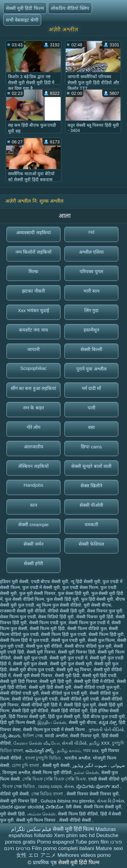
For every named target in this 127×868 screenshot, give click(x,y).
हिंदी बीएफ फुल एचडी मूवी (104, 717)
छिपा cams (91, 447)
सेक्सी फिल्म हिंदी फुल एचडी (63, 634)
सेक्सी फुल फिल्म (101, 640)
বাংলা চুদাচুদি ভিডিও (44, 758)
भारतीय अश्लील (77, 758)
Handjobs (33, 485)
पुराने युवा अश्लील (91, 369)
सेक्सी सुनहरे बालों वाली (91, 466)
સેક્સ (69, 786)
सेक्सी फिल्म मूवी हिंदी (47, 629)
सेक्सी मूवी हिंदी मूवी (55, 681)
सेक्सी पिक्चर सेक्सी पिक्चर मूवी (93, 794)
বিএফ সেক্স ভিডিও (19, 786)
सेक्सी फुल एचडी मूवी (68, 640)
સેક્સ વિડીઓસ (111, 801)
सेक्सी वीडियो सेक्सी (76, 820)
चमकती (91, 525)
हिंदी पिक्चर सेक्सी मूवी (27, 717)
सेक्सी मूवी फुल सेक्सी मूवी (71, 664)
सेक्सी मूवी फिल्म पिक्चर (37, 820)
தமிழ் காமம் (69, 751)
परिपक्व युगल (91, 271)
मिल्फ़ (33, 271)
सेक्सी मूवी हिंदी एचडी (99, 675)
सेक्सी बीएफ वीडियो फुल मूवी (88, 646)
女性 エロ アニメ (36, 855)
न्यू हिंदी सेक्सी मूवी (85, 582)
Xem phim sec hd (74, 835)
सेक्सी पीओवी (91, 505)
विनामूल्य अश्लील (16, 773)
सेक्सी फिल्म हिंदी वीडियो (78, 814)
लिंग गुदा (91, 310)
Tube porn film (92, 842)
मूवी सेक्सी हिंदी (12, 814)
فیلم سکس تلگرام (31, 829)
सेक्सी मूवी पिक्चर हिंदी (77, 652)
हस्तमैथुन (91, 330)
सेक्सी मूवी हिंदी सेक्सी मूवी (50, 687)
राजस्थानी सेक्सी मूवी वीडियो (23, 611)
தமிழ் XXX (99, 743)
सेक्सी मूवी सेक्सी (56, 765)
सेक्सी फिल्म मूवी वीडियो (52, 773)
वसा (91, 427)
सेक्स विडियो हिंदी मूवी (56, 617)
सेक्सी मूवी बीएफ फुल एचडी (32, 670)
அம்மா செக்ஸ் (42, 814)
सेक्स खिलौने (91, 486)
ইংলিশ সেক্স (33, 736)
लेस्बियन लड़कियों (33, 466)
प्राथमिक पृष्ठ (45, 863)
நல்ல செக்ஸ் (86, 773)
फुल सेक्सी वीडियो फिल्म (25, 599)
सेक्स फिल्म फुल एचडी (18, 617)
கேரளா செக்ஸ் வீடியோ (37, 743)
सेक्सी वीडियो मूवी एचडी (79, 699)
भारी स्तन (91, 291)
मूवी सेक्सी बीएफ (97, 605)
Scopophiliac (33, 368)
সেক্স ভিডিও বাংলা (48, 794)
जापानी (33, 349)
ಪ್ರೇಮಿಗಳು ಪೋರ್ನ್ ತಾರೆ (98, 786)
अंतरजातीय (34, 447)
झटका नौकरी (33, 291)
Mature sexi (109, 848)
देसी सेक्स (73, 807)
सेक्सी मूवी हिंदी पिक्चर (19, 681)
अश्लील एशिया (91, 252)
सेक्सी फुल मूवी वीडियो (44, 646)
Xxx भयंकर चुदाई (33, 310)
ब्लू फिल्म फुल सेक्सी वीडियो (59, 605)
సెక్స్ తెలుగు (10, 736)
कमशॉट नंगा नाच (33, 330)
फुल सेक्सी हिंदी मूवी (63, 599)
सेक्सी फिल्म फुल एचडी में (89, 623)
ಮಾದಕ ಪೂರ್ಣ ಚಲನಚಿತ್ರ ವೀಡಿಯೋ (32, 807)
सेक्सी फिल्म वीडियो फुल (87, 629)
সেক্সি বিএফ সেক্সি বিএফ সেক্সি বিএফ (54, 779)
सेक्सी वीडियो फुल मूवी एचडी (35, 699)
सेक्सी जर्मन (33, 544)
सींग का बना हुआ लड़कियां (33, 388)
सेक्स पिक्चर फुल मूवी (105, 611)
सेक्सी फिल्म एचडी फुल (48, 623)
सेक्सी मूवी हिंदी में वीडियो (94, 681)
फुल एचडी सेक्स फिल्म (80, 587)
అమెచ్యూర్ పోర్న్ (40, 751)
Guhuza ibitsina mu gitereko (68, 801)
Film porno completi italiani (63, 848)
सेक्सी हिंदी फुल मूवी (80, 705)
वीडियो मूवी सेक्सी (14, 794)
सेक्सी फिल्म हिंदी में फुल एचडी (24, 640)
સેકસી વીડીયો (74, 743)
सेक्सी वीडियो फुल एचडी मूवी (64, 693)
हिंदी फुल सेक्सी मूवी (64, 717)
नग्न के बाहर (33, 408)
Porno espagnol (55, 842)
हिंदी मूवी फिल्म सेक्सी (18, 722)
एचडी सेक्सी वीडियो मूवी (108, 779)
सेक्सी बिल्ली (91, 349)
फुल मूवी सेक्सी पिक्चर (37, 593)
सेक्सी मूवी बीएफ (83, 722)
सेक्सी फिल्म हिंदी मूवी (106, 634)
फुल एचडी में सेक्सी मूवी (41, 587)
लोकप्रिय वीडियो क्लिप (70, 8)
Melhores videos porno (84, 855)
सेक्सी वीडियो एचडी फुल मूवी (97, 687)
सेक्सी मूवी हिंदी (67, 675)
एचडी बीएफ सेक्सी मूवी (50, 582)
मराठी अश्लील (56, 736)
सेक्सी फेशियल (91, 544)
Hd (91, 232)
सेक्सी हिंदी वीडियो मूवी (69, 711)
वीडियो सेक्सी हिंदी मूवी (66, 611)
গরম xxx (91, 751)
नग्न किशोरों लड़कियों (33, 252)
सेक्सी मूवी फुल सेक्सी (30, 664)
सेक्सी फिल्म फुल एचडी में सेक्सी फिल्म (54, 730)
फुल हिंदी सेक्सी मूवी (97, 599)
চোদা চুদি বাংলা (26, 765)
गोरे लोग (33, 427)
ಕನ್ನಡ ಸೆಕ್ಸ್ (108, 722)
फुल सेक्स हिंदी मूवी (73, 593)
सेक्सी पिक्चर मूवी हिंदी (95, 617)
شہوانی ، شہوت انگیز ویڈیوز (99, 765)
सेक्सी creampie (33, 525)
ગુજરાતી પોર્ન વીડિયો (106, 730)
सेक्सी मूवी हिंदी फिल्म (25, 8)
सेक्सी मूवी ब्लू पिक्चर (74, 670)
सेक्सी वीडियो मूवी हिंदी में (41, 705)
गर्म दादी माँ (91, 388)
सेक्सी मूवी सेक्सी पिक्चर (33, 675)
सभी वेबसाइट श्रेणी (22, 20)
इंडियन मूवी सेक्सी (14, 582)
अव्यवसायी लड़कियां (33, 233)
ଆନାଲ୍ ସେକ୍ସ (50, 786)
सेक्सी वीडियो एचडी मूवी (19, 693)
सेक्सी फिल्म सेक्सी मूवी (103, 807)
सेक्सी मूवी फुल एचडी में (68, 658)
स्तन (34, 505)
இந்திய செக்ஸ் (52, 722)
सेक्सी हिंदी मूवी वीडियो (30, 711)
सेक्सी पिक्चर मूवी (85, 736)
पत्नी (92, 408)
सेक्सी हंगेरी (33, 563)
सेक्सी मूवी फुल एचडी (30, 658)
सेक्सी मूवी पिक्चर (41, 652)
